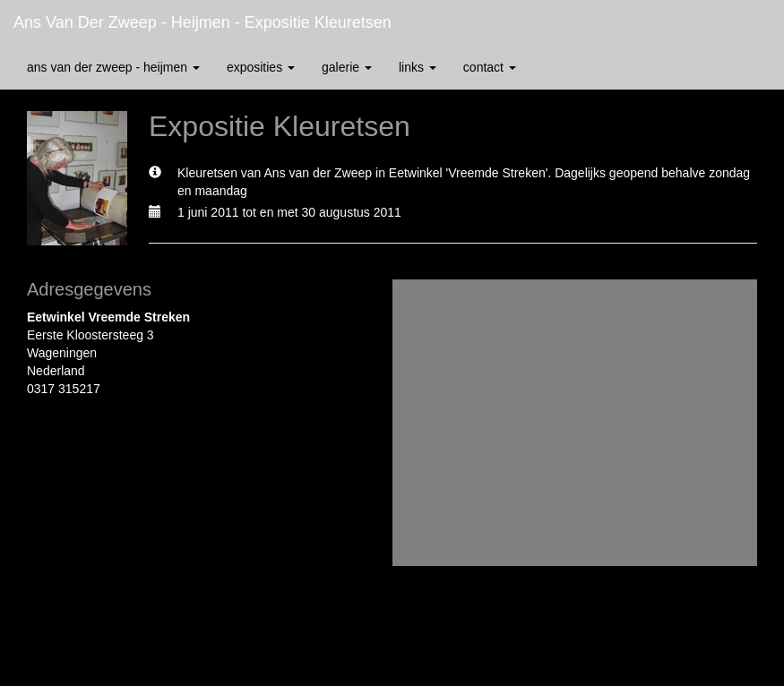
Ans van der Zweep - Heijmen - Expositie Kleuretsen (202, 22)
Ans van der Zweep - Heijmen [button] (113, 67)
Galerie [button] (347, 67)
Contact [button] (490, 67)
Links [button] (418, 67)
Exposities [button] (261, 67)
